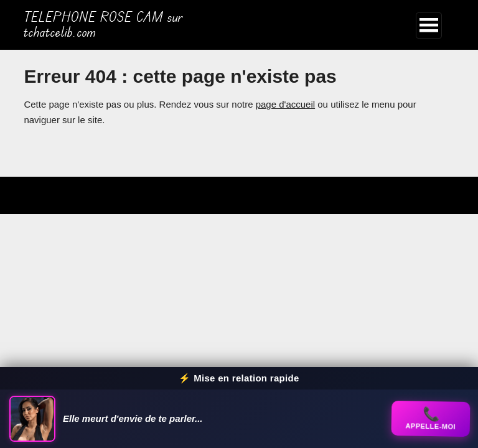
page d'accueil (285, 104)
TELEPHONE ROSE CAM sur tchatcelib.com (103, 25)
